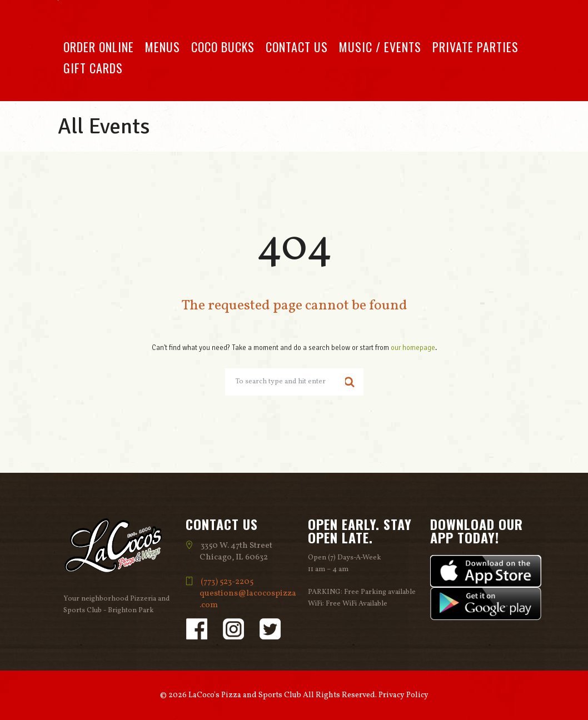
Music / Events (380, 47)
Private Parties (475, 47)
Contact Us (297, 47)
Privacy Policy (403, 695)
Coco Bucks (223, 47)
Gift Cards (93, 68)
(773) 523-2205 (228, 582)
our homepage (413, 348)
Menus (163, 47)
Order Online (99, 47)
